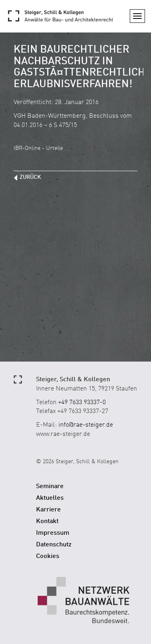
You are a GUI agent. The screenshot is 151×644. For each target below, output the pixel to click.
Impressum (53, 533)
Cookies (48, 556)
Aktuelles (50, 498)
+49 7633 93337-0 (82, 403)
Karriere (48, 510)
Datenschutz (54, 545)
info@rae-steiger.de (86, 425)
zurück (30, 177)
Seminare (50, 487)
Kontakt (47, 521)
